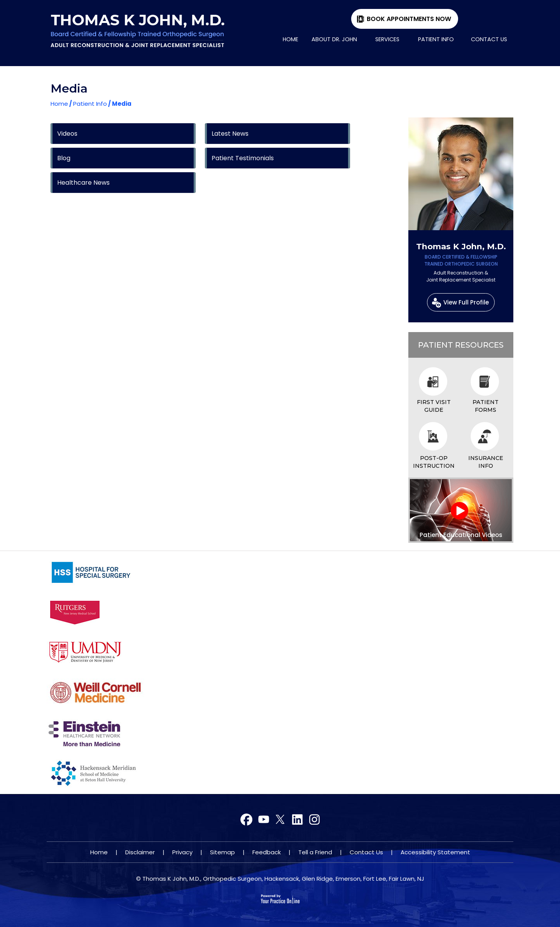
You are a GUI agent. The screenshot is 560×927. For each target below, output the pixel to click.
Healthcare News (83, 183)
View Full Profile (466, 302)
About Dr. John (334, 39)
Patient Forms (486, 406)
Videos (67, 134)
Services (387, 39)
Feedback (267, 852)
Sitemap (222, 852)
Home (290, 39)
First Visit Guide (434, 406)
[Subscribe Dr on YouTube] (280, 820)
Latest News (230, 134)
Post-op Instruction (434, 462)
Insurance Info (486, 462)
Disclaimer (140, 852)
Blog (64, 158)
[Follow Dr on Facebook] (247, 820)
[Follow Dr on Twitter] (263, 820)
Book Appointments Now (409, 19)
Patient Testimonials (243, 158)
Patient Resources (461, 345)
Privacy (182, 852)
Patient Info (436, 39)
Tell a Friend (315, 852)
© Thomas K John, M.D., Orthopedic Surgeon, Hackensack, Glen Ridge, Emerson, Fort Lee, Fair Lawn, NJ (280, 879)
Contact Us (489, 39)
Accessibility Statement (435, 852)
